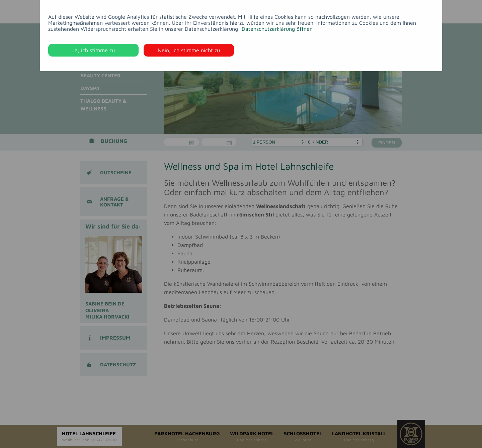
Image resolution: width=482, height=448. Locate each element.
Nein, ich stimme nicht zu (189, 50)
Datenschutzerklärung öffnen (277, 29)
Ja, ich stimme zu (94, 50)
